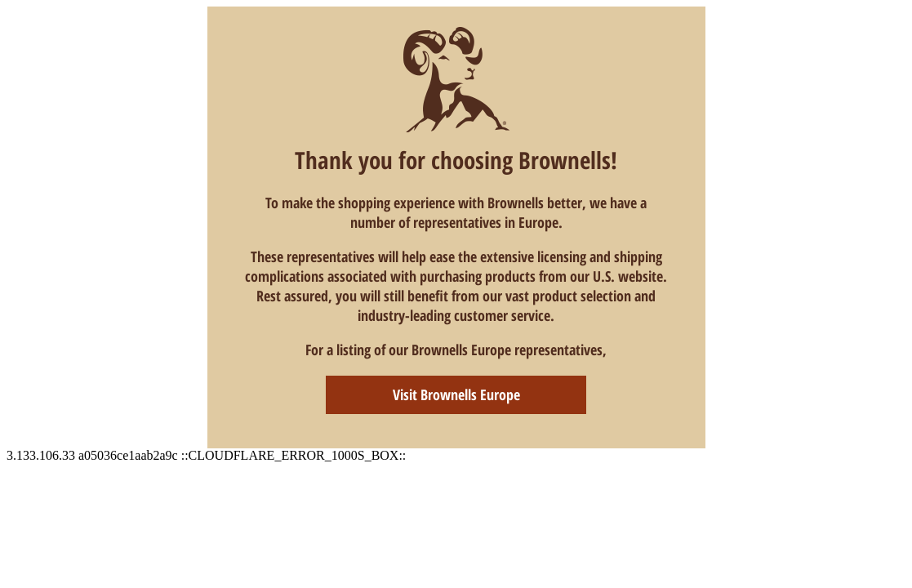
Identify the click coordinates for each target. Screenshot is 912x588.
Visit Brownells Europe (456, 394)
